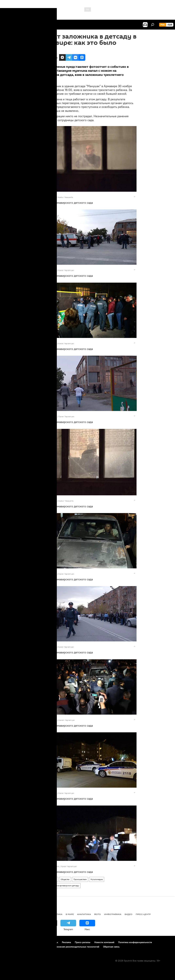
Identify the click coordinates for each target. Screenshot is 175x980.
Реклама (66, 942)
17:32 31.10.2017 (47, 50)
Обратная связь (111, 947)
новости (9, 914)
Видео (129, 914)
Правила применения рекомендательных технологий (71, 947)
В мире (70, 914)
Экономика (39, 914)
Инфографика (113, 914)
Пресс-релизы (83, 942)
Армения (53, 879)
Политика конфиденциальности (135, 942)
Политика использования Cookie (21, 947)
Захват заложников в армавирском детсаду (60, 886)
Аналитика (84, 914)
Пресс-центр (143, 914)
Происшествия (80, 879)
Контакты (53, 942)
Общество (65, 879)
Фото (42, 879)
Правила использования (31, 942)
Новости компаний (104, 942)
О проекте (9, 942)
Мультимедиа (97, 879)
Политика (56, 914)
